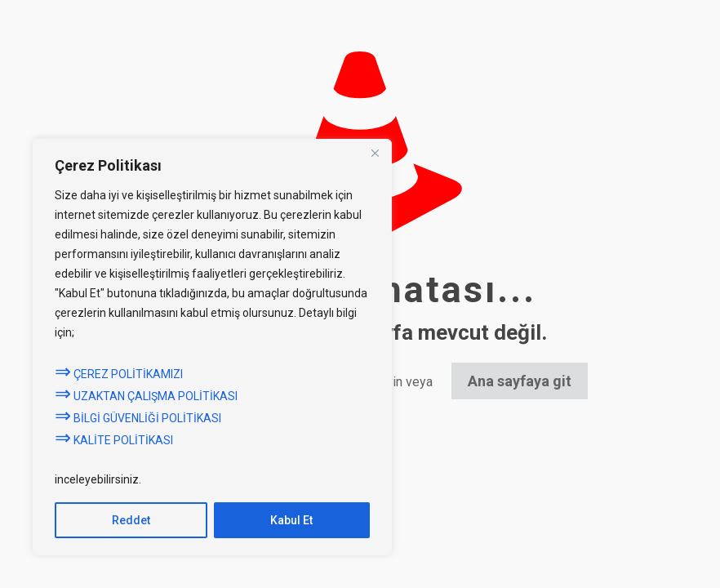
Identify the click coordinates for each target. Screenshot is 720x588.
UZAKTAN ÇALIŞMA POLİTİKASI (146, 396)
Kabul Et (291, 520)
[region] (212, 347)
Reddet (131, 520)
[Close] (375, 153)
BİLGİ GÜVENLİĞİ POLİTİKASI (139, 418)
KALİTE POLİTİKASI (114, 440)
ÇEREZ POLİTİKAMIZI (119, 374)
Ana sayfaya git (520, 381)
